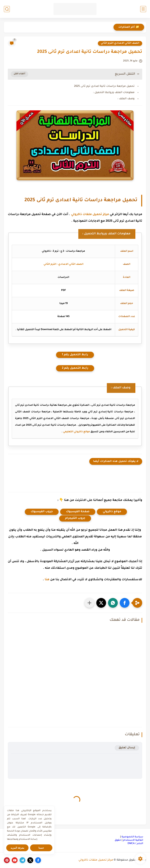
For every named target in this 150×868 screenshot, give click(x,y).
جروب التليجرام (75, 518)
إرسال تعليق (127, 748)
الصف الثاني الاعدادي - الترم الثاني (63, 264)
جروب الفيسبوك (42, 512)
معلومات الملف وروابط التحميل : (114, 93)
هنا (47, 580)
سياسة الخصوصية (132, 837)
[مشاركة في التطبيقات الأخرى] (89, 603)
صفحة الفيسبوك (78, 512)
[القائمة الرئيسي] (143, 9)
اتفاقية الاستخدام (133, 840)
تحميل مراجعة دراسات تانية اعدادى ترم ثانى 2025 (104, 86)
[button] (125, 603)
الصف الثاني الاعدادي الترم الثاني (120, 43)
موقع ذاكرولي (112, 512)
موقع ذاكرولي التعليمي (76, 432)
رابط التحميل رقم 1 (75, 355)
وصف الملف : (126, 99)
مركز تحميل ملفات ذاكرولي (90, 215)
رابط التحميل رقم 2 (75, 368)
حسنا (41, 848)
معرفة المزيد (17, 848)
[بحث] (7, 9)
